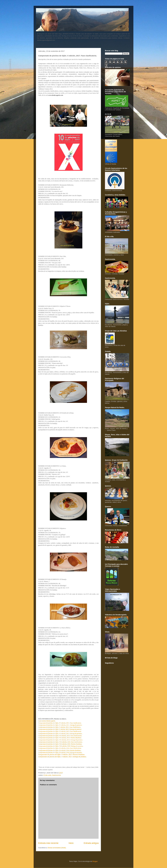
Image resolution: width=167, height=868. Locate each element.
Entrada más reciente (48, 843)
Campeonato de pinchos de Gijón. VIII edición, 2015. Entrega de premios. (61, 746)
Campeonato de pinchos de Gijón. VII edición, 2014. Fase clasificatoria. (60, 736)
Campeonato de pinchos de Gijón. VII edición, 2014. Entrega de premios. (60, 740)
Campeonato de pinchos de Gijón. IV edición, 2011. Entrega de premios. (60, 725)
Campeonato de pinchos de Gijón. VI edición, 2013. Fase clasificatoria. (60, 731)
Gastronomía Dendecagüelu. (47, 721)
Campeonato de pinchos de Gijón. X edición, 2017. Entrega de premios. (63, 757)
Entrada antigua (91, 843)
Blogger (95, 861)
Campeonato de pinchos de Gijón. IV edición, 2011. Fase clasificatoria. (60, 723)
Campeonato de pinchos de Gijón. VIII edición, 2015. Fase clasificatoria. (60, 742)
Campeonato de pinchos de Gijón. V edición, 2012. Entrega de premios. (60, 729)
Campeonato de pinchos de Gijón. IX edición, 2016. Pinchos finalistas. (60, 750)
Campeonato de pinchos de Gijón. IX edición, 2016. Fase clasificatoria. (60, 748)
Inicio (71, 843)
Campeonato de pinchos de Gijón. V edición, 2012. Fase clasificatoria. (60, 727)
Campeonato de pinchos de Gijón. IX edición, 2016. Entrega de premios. (60, 752)
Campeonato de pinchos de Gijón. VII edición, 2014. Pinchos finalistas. (60, 738)
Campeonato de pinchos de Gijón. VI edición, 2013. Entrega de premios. (60, 733)
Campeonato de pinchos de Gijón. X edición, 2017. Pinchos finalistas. (62, 755)
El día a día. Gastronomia (52, 775)
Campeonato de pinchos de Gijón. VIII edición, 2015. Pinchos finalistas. (60, 744)
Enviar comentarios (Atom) (57, 848)
